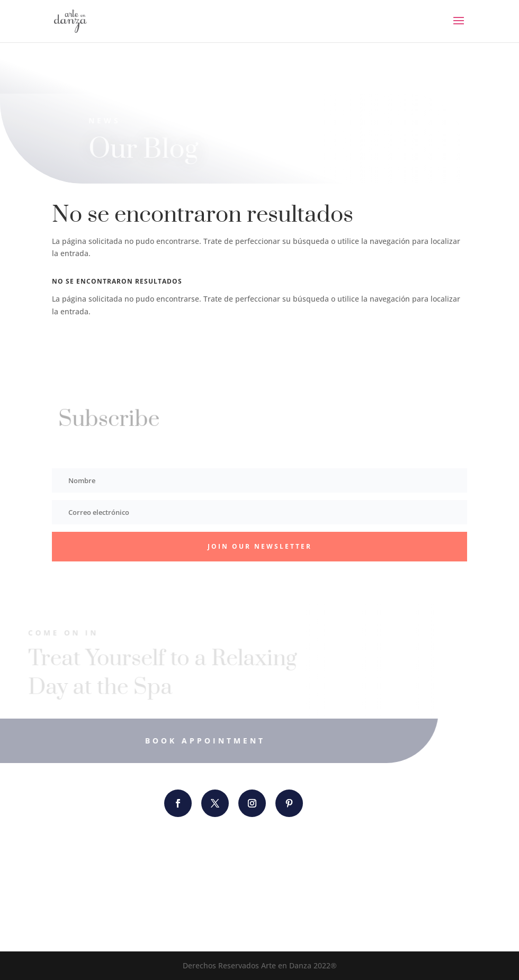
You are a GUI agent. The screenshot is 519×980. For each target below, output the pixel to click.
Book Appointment (195, 741)
